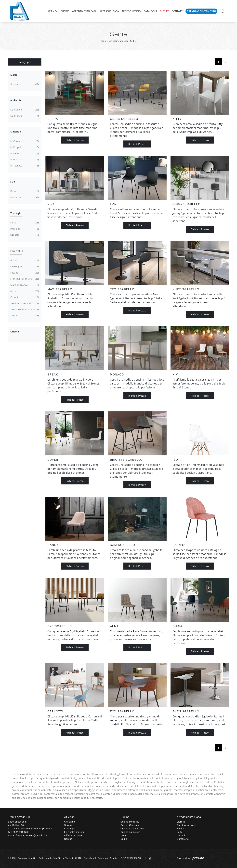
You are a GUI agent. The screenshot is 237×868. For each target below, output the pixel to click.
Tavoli (124, 835)
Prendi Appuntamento (201, 11)
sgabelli (24, 235)
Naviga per (25, 62)
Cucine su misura (130, 832)
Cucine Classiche (130, 825)
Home (105, 41)
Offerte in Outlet (73, 835)
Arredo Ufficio (131, 11)
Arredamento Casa (84, 11)
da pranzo (24, 116)
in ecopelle (24, 147)
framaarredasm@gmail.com (32, 835)
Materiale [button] (16, 132)
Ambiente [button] (16, 100)
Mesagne (24, 291)
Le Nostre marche (74, 832)
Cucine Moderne (130, 822)
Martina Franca (24, 285)
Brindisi (24, 260)
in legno (24, 154)
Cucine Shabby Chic (132, 829)
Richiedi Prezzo (75, 140)
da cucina (24, 110)
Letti (179, 832)
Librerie (181, 822)
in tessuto (24, 166)
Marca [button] (14, 75)
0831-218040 (20, 832)
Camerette (183, 839)
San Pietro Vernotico (24, 303)
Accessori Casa (109, 11)
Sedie (133, 41)
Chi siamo (70, 822)
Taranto (24, 316)
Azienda (53, 11)
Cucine (65, 11)
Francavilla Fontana (24, 279)
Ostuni (24, 297)
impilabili (24, 229)
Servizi (68, 825)
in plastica (24, 160)
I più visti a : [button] (17, 251)
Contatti (177, 11)
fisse (24, 223)
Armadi (181, 835)
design (24, 191)
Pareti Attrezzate (186, 825)
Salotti (180, 829)
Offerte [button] (15, 332)
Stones (24, 84)
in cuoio (24, 141)
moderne (24, 197)
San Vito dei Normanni (24, 309)
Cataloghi (150, 11)
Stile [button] (13, 182)
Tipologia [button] (16, 213)
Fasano (24, 273)
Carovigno (24, 266)
